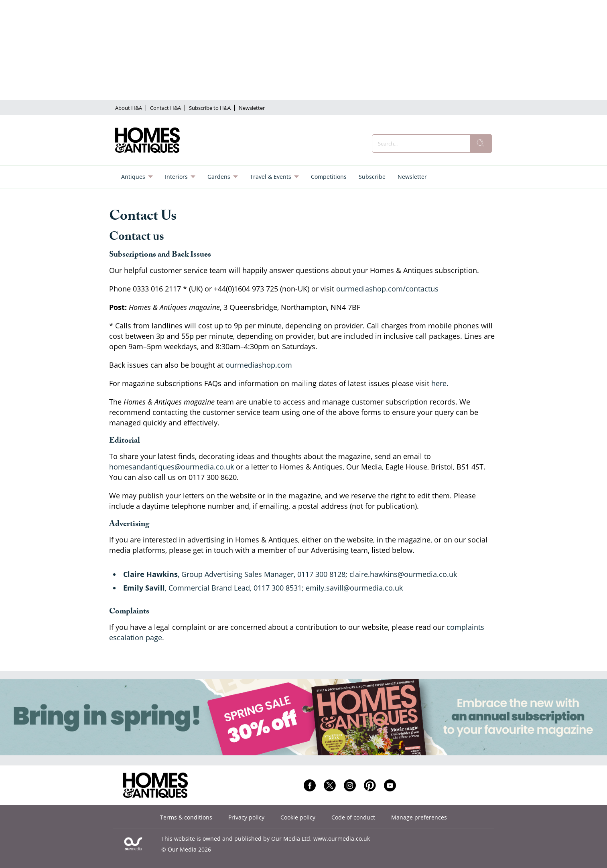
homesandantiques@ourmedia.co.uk (172, 467)
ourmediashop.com (259, 365)
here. (440, 383)
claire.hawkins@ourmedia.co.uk (403, 574)
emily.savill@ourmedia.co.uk (354, 588)
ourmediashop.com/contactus (387, 289)
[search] (481, 144)
